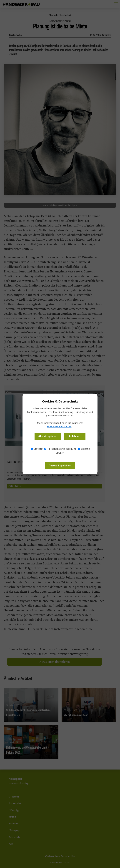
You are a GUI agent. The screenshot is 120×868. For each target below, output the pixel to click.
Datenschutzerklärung (60, 426)
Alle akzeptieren (48, 436)
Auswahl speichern (60, 466)
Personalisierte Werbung (60, 449)
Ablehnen (74, 436)
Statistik (37, 449)
